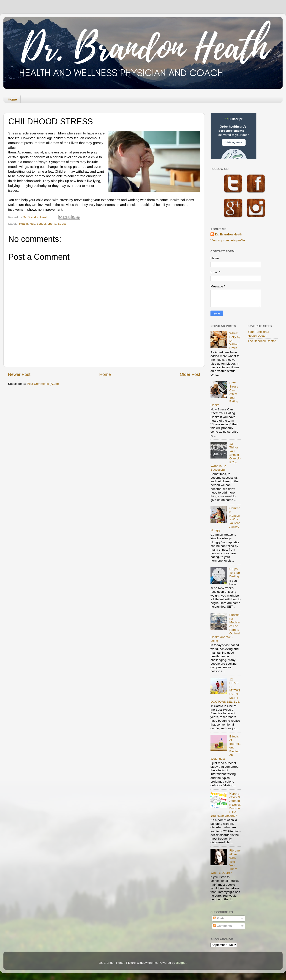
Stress (62, 224)
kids (32, 224)
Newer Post (19, 374)
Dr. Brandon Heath (229, 234)
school (41, 224)
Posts (219, 918)
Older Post (190, 374)
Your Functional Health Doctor (258, 334)
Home (12, 99)
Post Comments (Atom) (43, 384)
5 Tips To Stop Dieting (235, 573)
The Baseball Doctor (262, 341)
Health (23, 224)
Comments (223, 926)
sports (52, 224)
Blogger (181, 963)
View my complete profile (228, 240)
